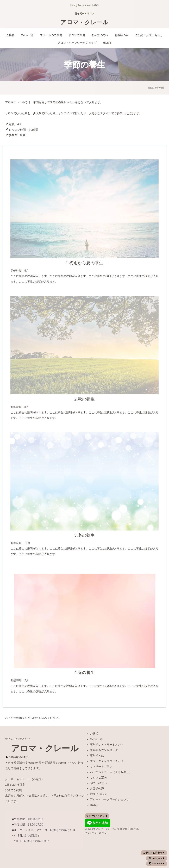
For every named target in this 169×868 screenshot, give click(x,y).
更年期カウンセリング (104, 750)
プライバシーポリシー (97, 833)
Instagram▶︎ (158, 858)
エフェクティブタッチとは (107, 761)
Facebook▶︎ (158, 864)
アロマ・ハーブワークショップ (77, 43)
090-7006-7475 (19, 757)
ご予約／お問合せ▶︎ (155, 853)
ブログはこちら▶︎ (97, 816)
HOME (107, 43)
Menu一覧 (27, 35)
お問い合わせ (98, 794)
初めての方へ (100, 35)
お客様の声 (122, 35)
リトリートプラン (101, 767)
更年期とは (97, 756)
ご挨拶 (10, 35)
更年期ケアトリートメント (107, 745)
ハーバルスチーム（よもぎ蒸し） (111, 772)
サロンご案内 (77, 35)
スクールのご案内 (51, 35)
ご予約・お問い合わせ (149, 35)
